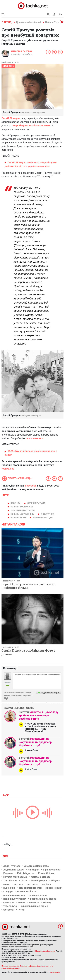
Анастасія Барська (22, 51)
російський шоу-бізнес (43, 899)
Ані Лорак (33, 870)
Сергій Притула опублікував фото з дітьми (28, 652)
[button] (54, 14)
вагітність (33, 884)
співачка (34, 902)
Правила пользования (10, 966)
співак (22, 902)
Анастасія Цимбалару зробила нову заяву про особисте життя (39, 715)
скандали (9, 902)
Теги (6, 856)
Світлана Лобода (41, 877)
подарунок (48, 514)
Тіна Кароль (10, 881)
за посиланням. (35, 438)
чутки (21, 910)
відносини (9, 888)
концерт (8, 891)
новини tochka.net (22, 507)
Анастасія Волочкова (37, 866)
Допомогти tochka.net (29, 22)
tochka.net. (8, 469)
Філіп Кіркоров (39, 881)
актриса (18, 884)
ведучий (15, 503)
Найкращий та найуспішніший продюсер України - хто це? (35, 742)
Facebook (31, 486)
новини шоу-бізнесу (22, 514)
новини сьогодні (43, 518)
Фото (24, 881)
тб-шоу (47, 902)
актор (7, 884)
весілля (46, 884)
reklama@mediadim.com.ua (45, 951)
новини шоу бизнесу (15, 899)
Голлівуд (8, 873)
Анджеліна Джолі (14, 870)
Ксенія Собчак (46, 873)
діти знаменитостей (23, 510)
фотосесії (9, 910)
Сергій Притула (11, 118)
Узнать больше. (55, 972)
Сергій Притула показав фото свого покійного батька (28, 586)
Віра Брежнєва (52, 870)
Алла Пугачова (12, 866)
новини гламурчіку (14, 895)
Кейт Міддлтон (26, 873)
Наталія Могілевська (15, 877)
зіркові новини (54, 888)
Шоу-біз (56, 881)
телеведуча (10, 906)
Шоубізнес (8, 66)
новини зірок (18, 518)
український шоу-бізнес (34, 906)
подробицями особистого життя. (31, 126)
